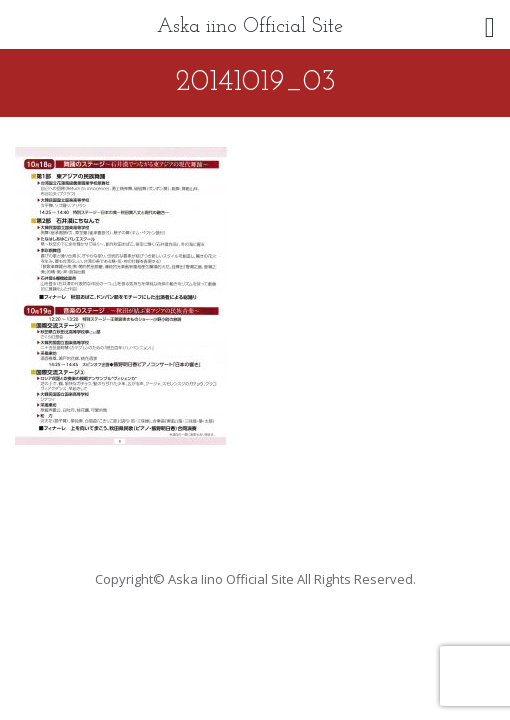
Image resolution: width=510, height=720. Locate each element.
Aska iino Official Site (250, 27)
